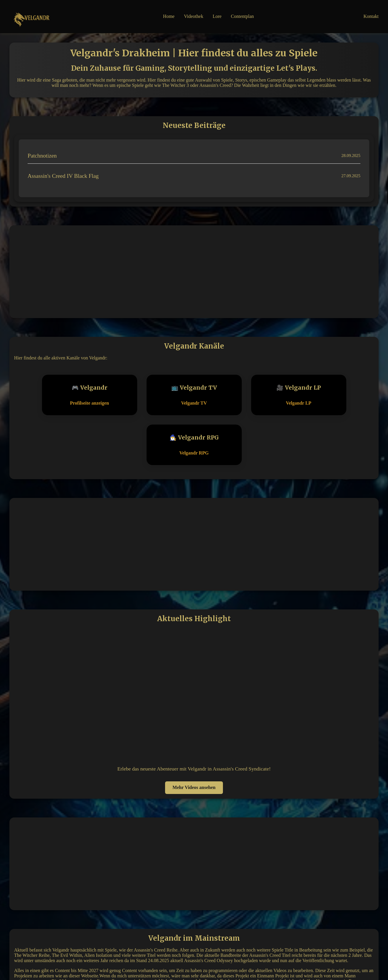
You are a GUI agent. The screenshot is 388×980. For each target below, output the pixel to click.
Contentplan (242, 16)
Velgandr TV (194, 403)
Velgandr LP (299, 403)
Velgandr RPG (194, 453)
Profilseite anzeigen (89, 403)
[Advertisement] (194, 271)
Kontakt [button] (371, 16)
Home (169, 16)
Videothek (194, 16)
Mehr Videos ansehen (194, 787)
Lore (217, 16)
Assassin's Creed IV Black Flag (63, 176)
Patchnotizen (42, 156)
